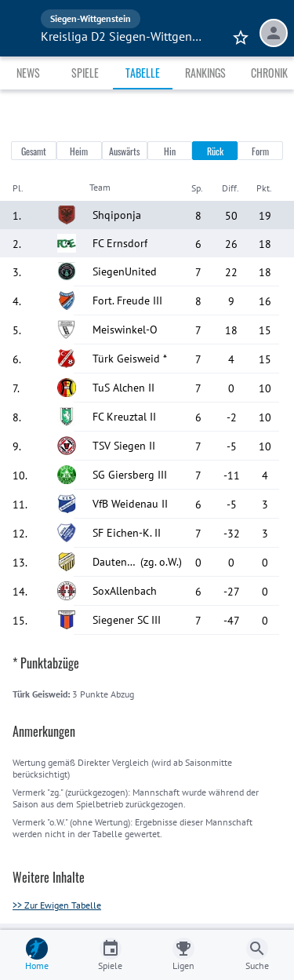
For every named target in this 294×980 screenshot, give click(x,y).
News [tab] (28, 73)
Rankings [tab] (205, 73)
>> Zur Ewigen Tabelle (57, 905)
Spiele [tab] (85, 73)
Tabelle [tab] (143, 73)
